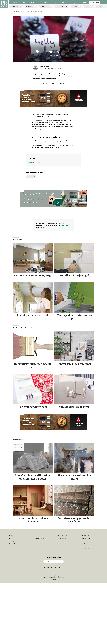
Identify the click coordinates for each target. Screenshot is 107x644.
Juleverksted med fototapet (74, 364)
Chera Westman (45, 67)
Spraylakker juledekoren (74, 407)
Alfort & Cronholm (35, 162)
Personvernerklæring (39, 538)
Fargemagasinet (86, 535)
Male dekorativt (41, 11)
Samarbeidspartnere (14, 544)
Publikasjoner (13, 541)
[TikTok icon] (52, 567)
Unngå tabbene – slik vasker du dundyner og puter (33, 477)
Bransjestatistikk (86, 538)
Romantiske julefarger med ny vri (33, 366)
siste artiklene (64, 225)
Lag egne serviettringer (33, 407)
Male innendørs (32, 11)
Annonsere (37, 541)
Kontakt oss (53, 579)
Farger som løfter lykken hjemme (33, 520)
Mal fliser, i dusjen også (74, 275)
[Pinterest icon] (55, 567)
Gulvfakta (84, 541)
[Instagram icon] (48, 567)
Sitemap (36, 535)
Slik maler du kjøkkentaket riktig (74, 477)
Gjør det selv (24, 11)
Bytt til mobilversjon (87, 548)
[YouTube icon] (62, 567)
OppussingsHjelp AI (63, 538)
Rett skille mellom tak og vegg (33, 275)
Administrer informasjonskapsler (90, 551)
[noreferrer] (59, 567)
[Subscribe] (61, 561)
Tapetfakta (85, 544)
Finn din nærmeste (63, 535)
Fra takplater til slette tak (33, 315)
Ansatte (11, 538)
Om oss (11, 535)
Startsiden (16, 11)
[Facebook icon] (45, 567)
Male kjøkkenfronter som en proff (74, 317)
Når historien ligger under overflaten (74, 520)
